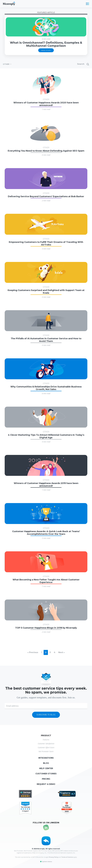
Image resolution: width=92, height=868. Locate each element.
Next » (62, 652)
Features (46, 740)
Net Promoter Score (46, 751)
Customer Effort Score (46, 747)
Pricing (46, 779)
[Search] (71, 64)
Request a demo (46, 784)
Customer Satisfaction (46, 744)
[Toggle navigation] (88, 4)
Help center (46, 768)
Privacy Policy (53, 857)
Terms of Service (67, 857)
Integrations (46, 758)
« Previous (33, 652)
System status (46, 861)
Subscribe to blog (46, 715)
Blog (46, 763)
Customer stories (46, 774)
